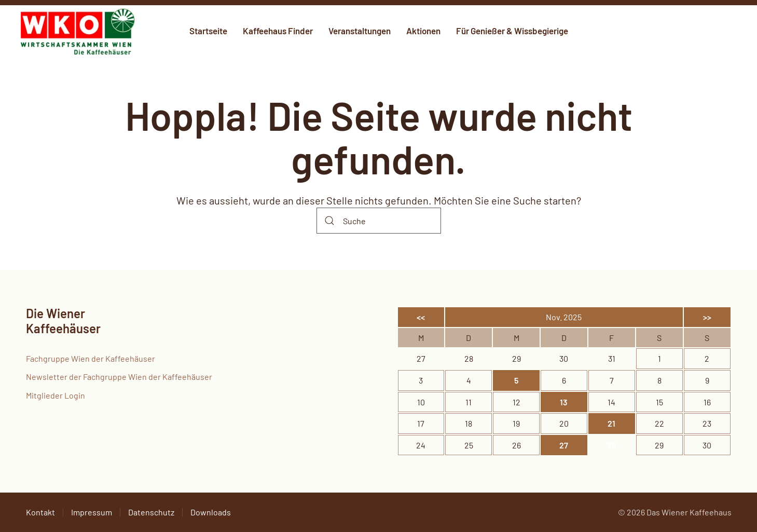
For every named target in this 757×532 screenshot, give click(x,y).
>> (707, 317)
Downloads (211, 512)
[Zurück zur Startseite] (78, 31)
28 (612, 445)
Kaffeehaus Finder (278, 31)
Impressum (92, 512)
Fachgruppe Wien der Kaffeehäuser (91, 358)
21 (611, 423)
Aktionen (423, 31)
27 (564, 445)
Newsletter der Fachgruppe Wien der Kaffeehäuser (119, 377)
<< (421, 317)
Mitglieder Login (56, 395)
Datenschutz (151, 512)
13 (564, 402)
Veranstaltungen (360, 31)
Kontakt (40, 512)
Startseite (208, 31)
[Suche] (379, 221)
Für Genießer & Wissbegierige (512, 31)
